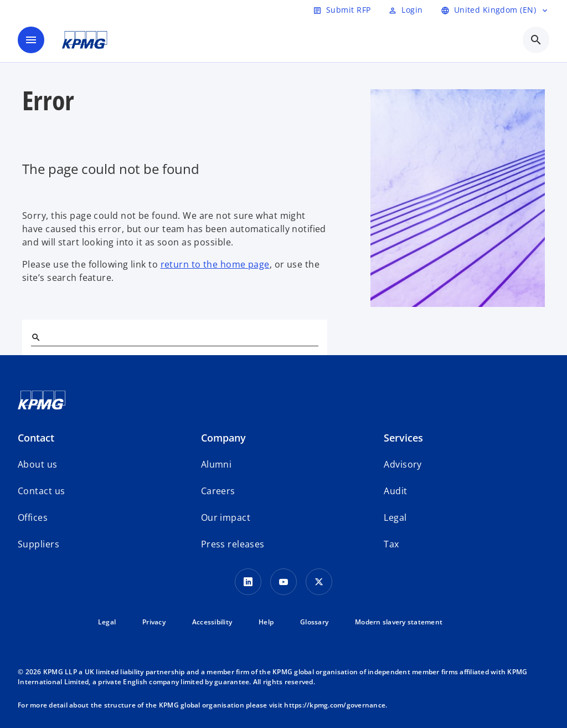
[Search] (35, 337)
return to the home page (215, 264)
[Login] (405, 10)
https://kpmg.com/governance (335, 705)
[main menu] (31, 40)
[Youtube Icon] (283, 582)
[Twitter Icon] (319, 582)
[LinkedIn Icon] (248, 582)
